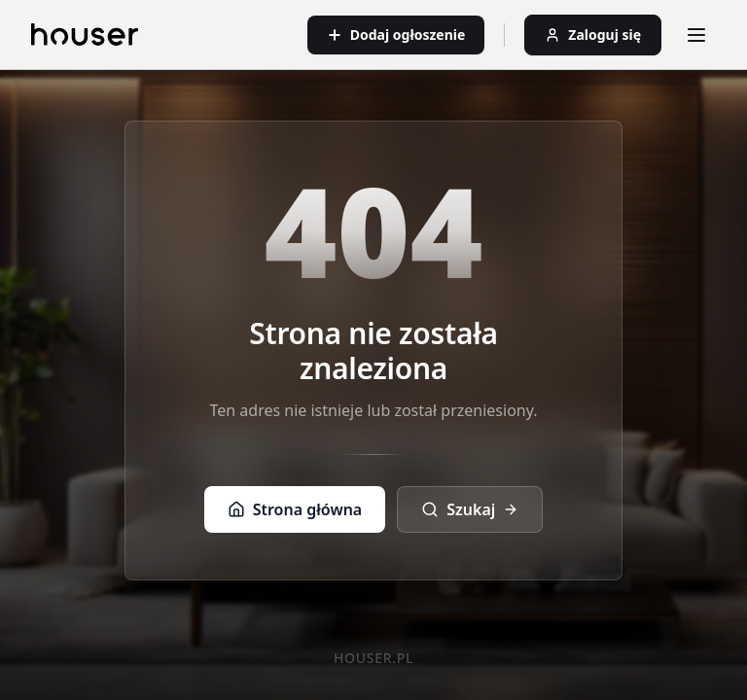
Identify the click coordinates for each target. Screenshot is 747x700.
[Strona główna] (85, 35)
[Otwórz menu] (696, 35)
